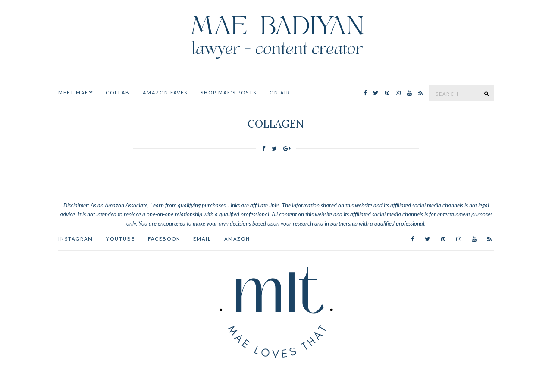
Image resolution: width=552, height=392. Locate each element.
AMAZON (237, 239)
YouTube (121, 239)
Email (202, 239)
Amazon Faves (165, 93)
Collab (118, 93)
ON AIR (280, 93)
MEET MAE (73, 93)
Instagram (76, 239)
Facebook (164, 239)
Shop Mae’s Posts (229, 93)
